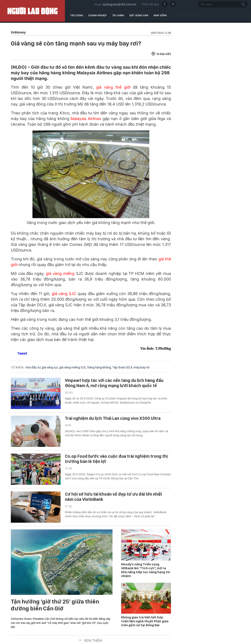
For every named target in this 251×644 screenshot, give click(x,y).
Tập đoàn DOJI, (123, 367)
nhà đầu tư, (34, 367)
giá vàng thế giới (113, 87)
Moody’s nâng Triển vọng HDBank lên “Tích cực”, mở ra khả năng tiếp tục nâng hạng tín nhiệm (146, 570)
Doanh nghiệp (98, 15)
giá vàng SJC (64, 294)
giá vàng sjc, (51, 367)
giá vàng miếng (60, 273)
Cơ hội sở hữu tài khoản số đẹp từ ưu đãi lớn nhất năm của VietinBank (113, 497)
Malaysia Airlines (86, 119)
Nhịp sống (160, 15)
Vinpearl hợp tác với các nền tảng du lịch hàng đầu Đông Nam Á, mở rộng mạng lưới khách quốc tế (114, 383)
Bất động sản (139, 15)
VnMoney (18, 32)
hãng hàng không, (100, 367)
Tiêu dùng (76, 15)
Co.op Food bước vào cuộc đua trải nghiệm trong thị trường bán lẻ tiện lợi (116, 459)
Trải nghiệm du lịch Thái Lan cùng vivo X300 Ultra (113, 418)
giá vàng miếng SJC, (73, 367)
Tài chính (118, 15)
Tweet (22, 353)
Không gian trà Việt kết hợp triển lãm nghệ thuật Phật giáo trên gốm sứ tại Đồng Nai (145, 621)
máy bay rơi (142, 367)
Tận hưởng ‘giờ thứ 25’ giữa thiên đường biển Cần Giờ (55, 605)
